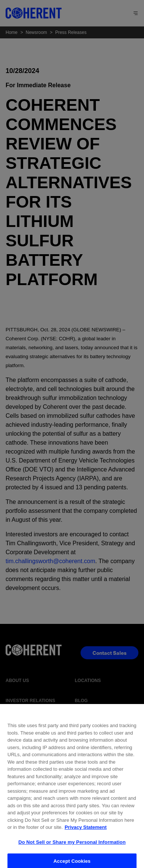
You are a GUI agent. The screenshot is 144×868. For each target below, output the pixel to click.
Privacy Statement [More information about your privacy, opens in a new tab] (86, 831)
